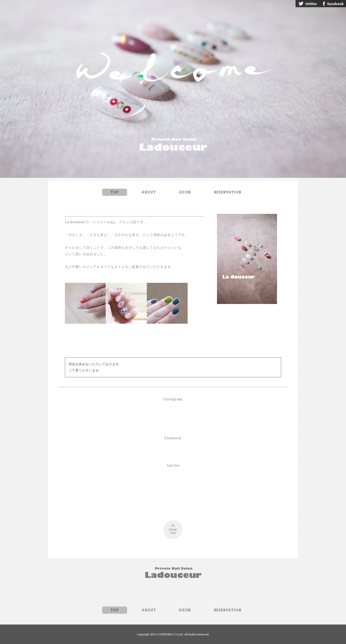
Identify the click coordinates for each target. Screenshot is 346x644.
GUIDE (185, 192)
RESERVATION (228, 192)
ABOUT (149, 192)
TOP (115, 192)
